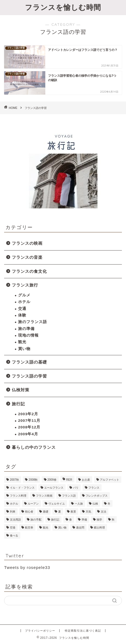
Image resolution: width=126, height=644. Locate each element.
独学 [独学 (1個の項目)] (99, 520)
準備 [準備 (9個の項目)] (84, 520)
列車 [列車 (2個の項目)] (13, 512)
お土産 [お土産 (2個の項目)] (86, 480)
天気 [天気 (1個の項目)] (88, 512)
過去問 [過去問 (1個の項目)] (80, 528)
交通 (22, 309)
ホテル (24, 302)
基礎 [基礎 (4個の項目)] (46, 512)
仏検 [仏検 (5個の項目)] (95, 504)
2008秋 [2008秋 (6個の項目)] (33, 480)
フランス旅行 (25, 285)
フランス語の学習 (29, 376)
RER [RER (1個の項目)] (69, 480)
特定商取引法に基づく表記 (83, 631)
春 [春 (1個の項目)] (71, 520)
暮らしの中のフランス (34, 447)
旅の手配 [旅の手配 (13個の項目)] (36, 520)
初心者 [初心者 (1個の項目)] (29, 512)
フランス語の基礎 (29, 362)
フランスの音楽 (27, 257)
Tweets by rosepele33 (27, 567)
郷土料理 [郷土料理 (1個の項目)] (99, 528)
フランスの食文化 (29, 271)
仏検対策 (21, 390)
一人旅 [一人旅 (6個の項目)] (79, 504)
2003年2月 (28, 414)
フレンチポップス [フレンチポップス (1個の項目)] (97, 496)
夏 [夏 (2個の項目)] (60, 512)
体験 (22, 315)
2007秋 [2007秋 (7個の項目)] (14, 480)
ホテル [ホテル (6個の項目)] (14, 504)
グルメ (24, 295)
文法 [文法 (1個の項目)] (103, 512)
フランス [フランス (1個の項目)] (94, 488)
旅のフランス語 (33, 322)
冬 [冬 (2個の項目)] (109, 504)
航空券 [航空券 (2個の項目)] (29, 528)
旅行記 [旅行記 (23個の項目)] (55, 520)
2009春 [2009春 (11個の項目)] (52, 480)
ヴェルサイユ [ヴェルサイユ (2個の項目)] (57, 504)
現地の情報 (28, 335)
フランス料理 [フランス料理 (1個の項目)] (18, 496)
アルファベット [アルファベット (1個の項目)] (110, 480)
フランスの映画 (27, 243)
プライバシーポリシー (40, 631)
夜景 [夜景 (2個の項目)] (73, 512)
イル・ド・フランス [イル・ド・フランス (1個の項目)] (22, 488)
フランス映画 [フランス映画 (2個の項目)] (44, 496)
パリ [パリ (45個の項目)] (76, 488)
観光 (22, 342)
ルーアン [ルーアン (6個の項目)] (33, 504)
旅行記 (18, 404)
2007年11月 (29, 421)
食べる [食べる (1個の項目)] (14, 536)
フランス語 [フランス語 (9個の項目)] (69, 496)
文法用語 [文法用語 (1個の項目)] (15, 520)
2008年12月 (29, 427)
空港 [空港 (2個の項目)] (13, 528)
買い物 (24, 349)
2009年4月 (28, 434)
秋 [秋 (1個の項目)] (113, 520)
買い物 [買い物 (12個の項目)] (62, 528)
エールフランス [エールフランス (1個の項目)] (54, 488)
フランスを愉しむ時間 (63, 7)
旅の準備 (26, 329)
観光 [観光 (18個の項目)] (46, 528)
